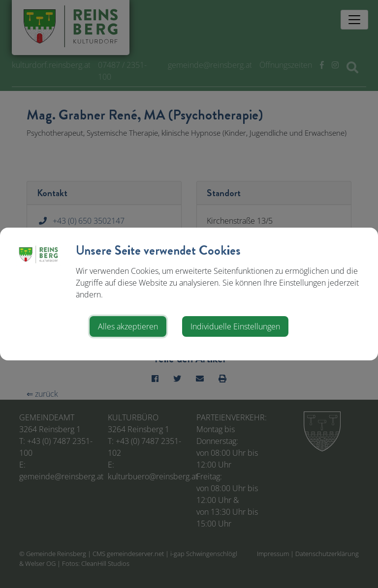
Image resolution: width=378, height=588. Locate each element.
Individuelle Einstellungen (235, 326)
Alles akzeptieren (128, 326)
